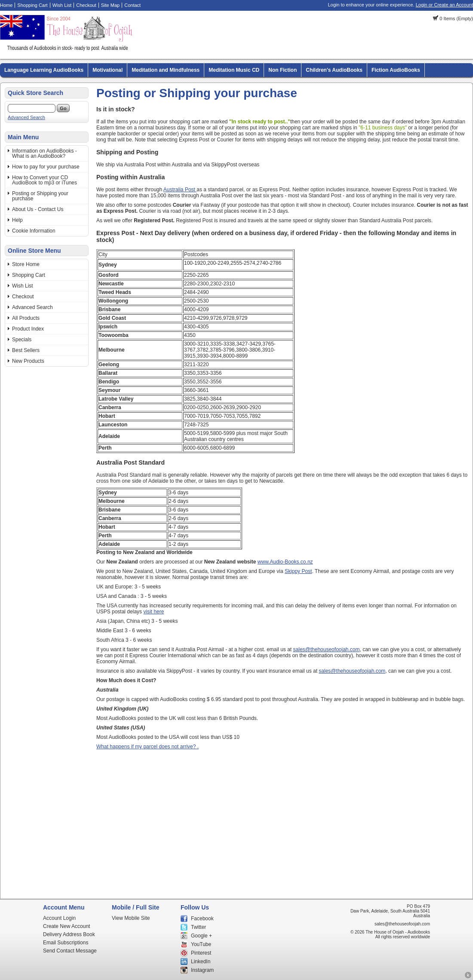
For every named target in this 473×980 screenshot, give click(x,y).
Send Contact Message (70, 951)
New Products (28, 361)
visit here (154, 612)
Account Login (59, 918)
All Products (26, 318)
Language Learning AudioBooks (44, 70)
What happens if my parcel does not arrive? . (147, 747)
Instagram (202, 970)
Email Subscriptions (66, 943)
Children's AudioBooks (334, 70)
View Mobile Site (131, 918)
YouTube (201, 944)
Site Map (110, 5)
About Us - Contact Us (38, 209)
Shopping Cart (32, 5)
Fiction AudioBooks (396, 70)
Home (6, 5)
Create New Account (66, 926)
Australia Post (180, 190)
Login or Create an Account (444, 5)
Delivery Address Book (69, 934)
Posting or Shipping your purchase (40, 196)
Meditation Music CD (234, 70)
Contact (132, 5)
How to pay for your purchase (46, 167)
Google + (201, 936)
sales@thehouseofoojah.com (327, 649)
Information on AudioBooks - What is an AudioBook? (45, 153)
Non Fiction (283, 70)
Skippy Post (298, 571)
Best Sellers (26, 350)
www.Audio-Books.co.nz (285, 562)
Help (17, 220)
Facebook (202, 919)
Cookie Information (34, 231)
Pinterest (201, 953)
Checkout (86, 5)
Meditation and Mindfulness (166, 70)
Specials (22, 340)
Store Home (26, 264)
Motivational (107, 70)
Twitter (198, 927)
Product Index (28, 329)
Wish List (62, 5)
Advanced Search (26, 117)
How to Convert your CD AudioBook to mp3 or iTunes (45, 180)
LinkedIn (201, 962)
